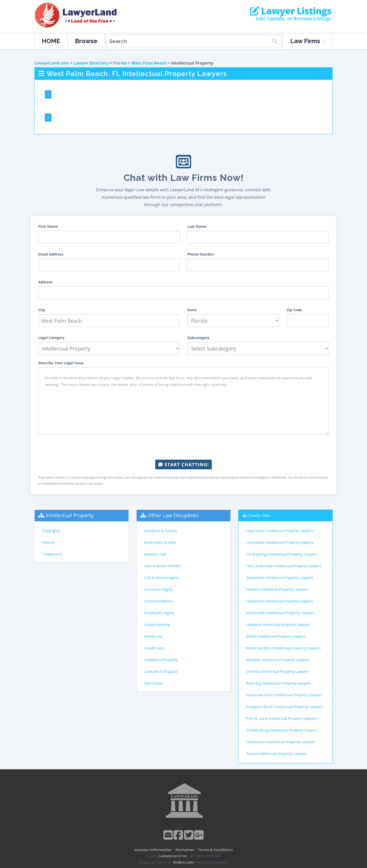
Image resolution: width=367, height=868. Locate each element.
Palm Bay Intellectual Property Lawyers (278, 683)
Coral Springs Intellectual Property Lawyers (282, 554)
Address (45, 282)
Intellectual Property (70, 515)
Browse (86, 41)
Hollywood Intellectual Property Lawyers (280, 601)
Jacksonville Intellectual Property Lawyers (280, 613)
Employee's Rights (159, 613)
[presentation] (183, 447)
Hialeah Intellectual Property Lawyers (277, 589)
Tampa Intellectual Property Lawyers (277, 754)
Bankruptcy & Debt (160, 542)
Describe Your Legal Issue (61, 363)
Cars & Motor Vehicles (162, 566)
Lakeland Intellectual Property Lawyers (278, 625)
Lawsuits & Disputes (161, 671)
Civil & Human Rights (162, 578)
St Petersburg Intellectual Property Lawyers (282, 730)
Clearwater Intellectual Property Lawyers (280, 542)
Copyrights (51, 531)
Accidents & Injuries (161, 531)
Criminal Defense (159, 601)
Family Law (153, 636)
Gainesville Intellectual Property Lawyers (280, 578)
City (42, 310)
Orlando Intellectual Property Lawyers (278, 671)
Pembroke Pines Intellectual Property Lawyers (284, 695)
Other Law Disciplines (173, 515)
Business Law (155, 554)
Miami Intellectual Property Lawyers (276, 636)
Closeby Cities (259, 515)
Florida (120, 63)
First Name (48, 226)
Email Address (51, 254)
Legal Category (51, 338)
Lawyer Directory (91, 63)
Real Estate (153, 683)
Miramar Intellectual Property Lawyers (278, 660)
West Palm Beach (149, 63)
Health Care (154, 648)
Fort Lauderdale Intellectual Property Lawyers (284, 566)
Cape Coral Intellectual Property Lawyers (280, 531)
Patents (49, 542)
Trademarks (52, 554)
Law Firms (307, 41)
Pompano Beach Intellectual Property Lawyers (284, 707)
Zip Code (294, 310)
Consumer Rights (158, 589)
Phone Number (201, 254)
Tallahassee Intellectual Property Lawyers (280, 742)
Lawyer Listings (291, 11)
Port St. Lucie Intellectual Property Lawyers (282, 718)
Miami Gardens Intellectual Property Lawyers (283, 648)
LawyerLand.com (52, 63)
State (192, 310)
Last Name (197, 226)
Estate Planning (157, 625)
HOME (51, 41)
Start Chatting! (183, 464)
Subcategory (198, 338)
